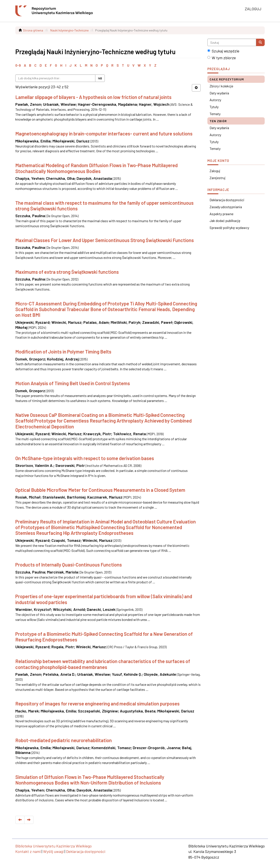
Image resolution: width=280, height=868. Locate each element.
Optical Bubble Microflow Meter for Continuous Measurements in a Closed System (100, 490)
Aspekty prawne (221, 214)
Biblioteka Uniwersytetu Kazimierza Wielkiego (53, 846)
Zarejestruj (218, 178)
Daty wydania (219, 93)
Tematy (215, 114)
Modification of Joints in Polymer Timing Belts (63, 352)
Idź (100, 78)
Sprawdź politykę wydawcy (229, 228)
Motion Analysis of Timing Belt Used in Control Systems (73, 383)
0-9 (18, 65)
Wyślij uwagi (53, 851)
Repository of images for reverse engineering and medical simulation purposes (97, 703)
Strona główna (33, 30)
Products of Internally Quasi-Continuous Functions (69, 565)
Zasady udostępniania (226, 207)
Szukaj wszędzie (223, 51)
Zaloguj (215, 171)
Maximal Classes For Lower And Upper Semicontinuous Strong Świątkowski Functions (105, 240)
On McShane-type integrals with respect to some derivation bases (85, 458)
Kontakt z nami (28, 851)
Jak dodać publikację (225, 221)
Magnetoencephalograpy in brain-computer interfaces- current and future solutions (104, 133)
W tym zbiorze (222, 58)
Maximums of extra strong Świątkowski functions (67, 272)
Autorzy (215, 100)
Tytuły (214, 107)
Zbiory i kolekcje (221, 86)
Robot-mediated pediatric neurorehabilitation (64, 740)
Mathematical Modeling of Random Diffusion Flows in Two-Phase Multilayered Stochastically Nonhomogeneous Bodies (96, 168)
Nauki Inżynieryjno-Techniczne (69, 30)
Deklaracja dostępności (227, 200)
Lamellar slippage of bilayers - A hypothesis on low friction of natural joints (93, 97)
